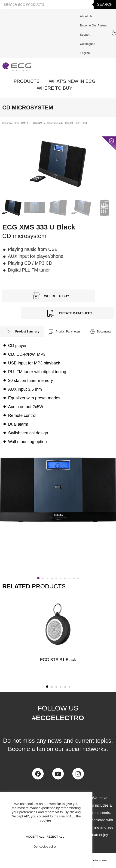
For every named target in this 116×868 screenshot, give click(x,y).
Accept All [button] (35, 837)
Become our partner (94, 25)
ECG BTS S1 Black (58, 660)
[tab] (22, 331)
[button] (47, 687)
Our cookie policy (45, 847)
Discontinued (55, 123)
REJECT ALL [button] (55, 837)
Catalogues (88, 44)
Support (86, 35)
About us (86, 16)
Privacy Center (100, 860)
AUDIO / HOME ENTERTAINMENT (28, 123)
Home (5, 123)
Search (105, 4)
